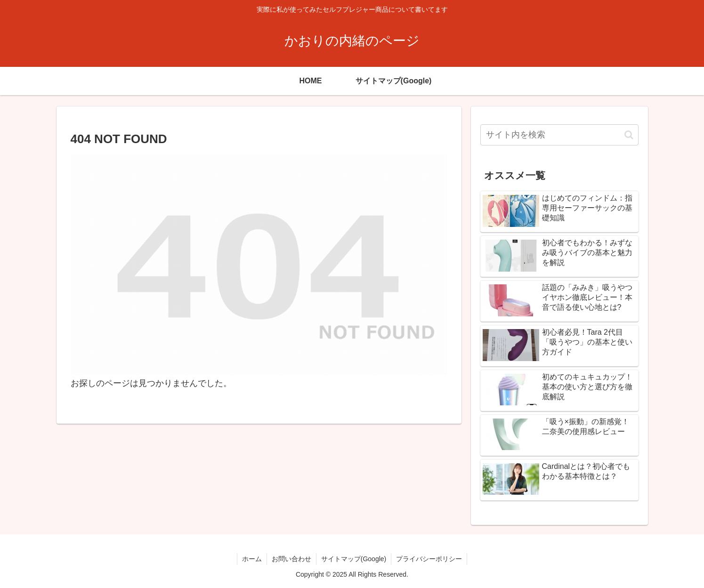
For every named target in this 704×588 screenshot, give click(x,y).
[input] (559, 135)
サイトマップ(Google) (354, 559)
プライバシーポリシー (429, 559)
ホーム (252, 559)
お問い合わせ (291, 559)
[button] (629, 135)
